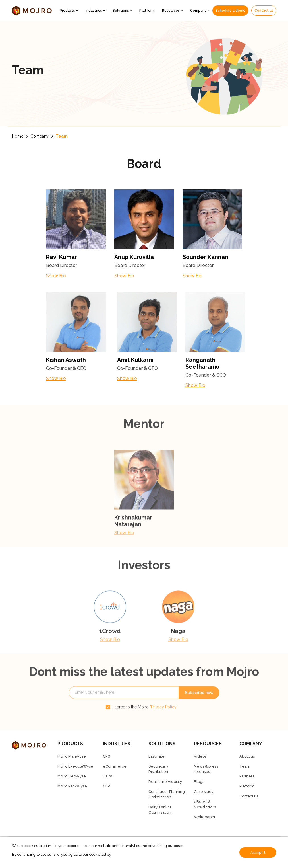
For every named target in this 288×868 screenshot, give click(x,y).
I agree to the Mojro (145, 719)
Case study (204, 792)
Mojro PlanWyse (72, 756)
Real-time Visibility (165, 782)
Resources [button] (171, 11)
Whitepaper (205, 817)
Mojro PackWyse (72, 786)
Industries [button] (94, 11)
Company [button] (199, 11)
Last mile (157, 756)
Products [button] (68, 11)
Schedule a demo (230, 11)
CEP (106, 786)
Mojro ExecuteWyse (75, 766)
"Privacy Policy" (164, 719)
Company (40, 136)
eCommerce (115, 766)
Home (18, 136)
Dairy (107, 776)
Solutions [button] (121, 11)
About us (247, 756)
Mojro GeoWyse (72, 776)
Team (62, 136)
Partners (247, 776)
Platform (147, 11)
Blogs (199, 782)
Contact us (264, 11)
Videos (200, 756)
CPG (107, 756)
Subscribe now (199, 704)
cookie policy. (101, 854)
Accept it (258, 852)
